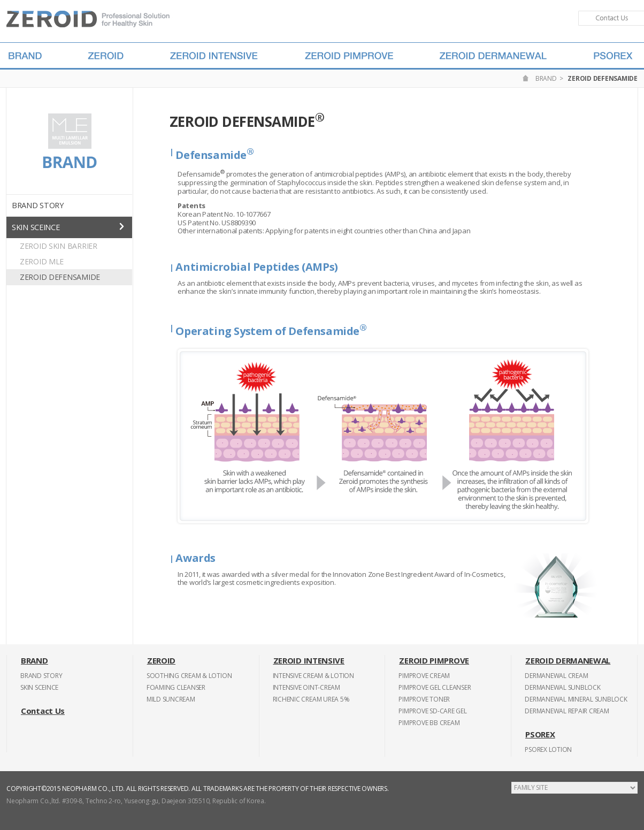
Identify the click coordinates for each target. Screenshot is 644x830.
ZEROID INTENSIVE (309, 660)
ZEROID (161, 660)
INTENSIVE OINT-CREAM (306, 687)
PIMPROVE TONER (424, 699)
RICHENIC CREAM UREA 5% (311, 699)
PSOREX (540, 734)
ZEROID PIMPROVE (434, 660)
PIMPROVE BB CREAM (429, 723)
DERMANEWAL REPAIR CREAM (567, 711)
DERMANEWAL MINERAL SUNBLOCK (576, 699)
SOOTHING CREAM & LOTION (189, 676)
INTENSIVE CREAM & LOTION (313, 676)
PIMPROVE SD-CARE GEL (432, 711)
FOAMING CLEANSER (176, 687)
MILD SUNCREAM (171, 699)
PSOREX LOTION (548, 749)
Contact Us (43, 711)
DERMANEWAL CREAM (556, 676)
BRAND (546, 78)
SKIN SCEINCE (36, 227)
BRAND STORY (38, 205)
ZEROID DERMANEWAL (568, 660)
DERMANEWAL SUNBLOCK (562, 687)
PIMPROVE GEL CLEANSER (435, 687)
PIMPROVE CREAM (424, 676)
